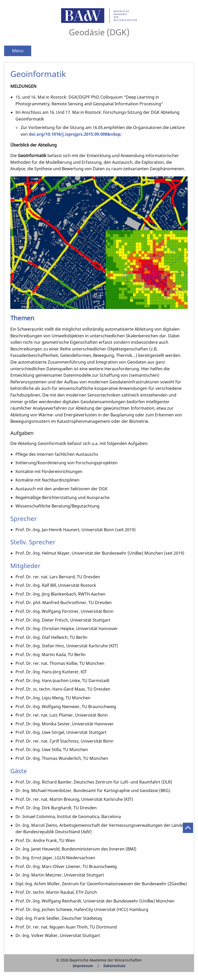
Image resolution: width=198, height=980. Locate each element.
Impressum (83, 966)
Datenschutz (114, 966)
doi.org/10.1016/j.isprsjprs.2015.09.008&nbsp (75, 134)
